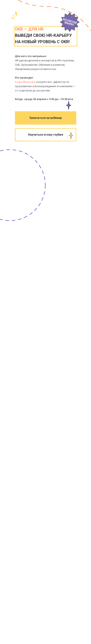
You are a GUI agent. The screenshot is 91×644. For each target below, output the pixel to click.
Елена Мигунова (25, 82)
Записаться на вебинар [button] (45, 118)
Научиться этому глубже (46, 135)
